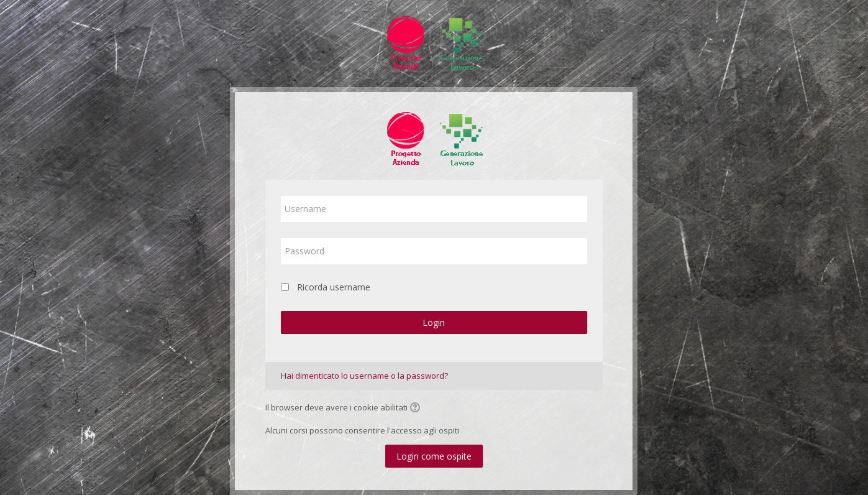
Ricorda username (334, 287)
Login (434, 322)
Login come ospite (434, 456)
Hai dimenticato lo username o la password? (364, 376)
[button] (417, 409)
